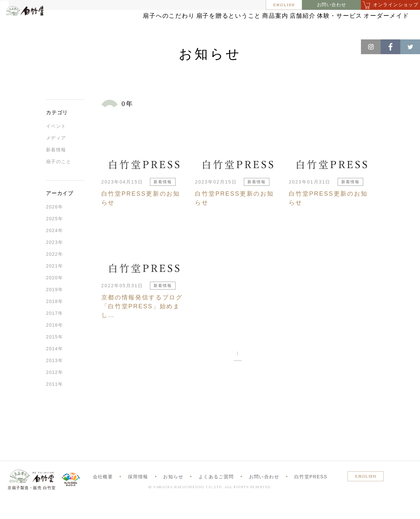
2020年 (54, 296)
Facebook (390, 47)
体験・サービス (368, 17)
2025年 (54, 237)
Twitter (410, 47)
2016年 (54, 344)
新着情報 (56, 168)
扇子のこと (59, 180)
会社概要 (103, 495)
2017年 (54, 332)
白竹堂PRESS (311, 495)
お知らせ (40, 46)
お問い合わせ (332, 5)
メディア (56, 157)
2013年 (54, 379)
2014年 (54, 367)
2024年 (54, 249)
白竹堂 (35, 27)
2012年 (54, 391)
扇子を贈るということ (210, 17)
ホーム (16, 46)
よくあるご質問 (216, 495)
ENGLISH (284, 5)
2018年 (54, 320)
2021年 (54, 285)
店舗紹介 (315, 17)
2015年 (54, 356)
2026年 (54, 226)
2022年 (54, 273)
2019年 (54, 308)
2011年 (54, 403)
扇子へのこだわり (137, 17)
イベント (56, 145)
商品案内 (271, 17)
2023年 (54, 261)
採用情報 (138, 495)
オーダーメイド (368, 30)
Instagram (371, 47)
